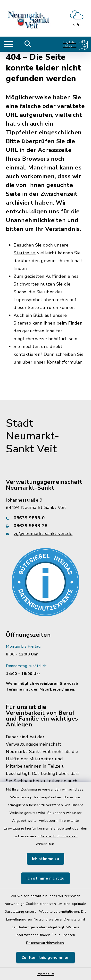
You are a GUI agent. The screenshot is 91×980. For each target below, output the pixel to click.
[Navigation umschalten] (8, 44)
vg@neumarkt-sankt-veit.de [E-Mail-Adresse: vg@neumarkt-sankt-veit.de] (43, 534)
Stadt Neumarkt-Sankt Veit (33, 436)
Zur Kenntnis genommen (46, 958)
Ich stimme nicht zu (45, 878)
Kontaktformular (64, 362)
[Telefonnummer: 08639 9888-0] (45, 518)
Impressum (45, 974)
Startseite (24, 253)
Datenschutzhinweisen (59, 836)
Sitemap (22, 323)
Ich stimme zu (46, 859)
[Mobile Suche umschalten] (28, 44)
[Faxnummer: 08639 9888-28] (45, 526)
